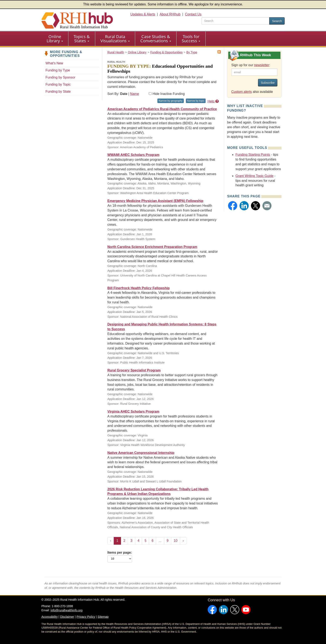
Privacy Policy (86, 617)
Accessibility (49, 617)
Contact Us (193, 14)
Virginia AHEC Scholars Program (133, 412)
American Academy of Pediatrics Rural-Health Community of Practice (162, 109)
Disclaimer (67, 617)
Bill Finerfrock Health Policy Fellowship (139, 288)
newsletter (262, 65)
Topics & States (82, 39)
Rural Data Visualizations (115, 39)
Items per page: (120, 557)
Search (277, 21)
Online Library (55, 39)
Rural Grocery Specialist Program (134, 370)
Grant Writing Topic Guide (255, 176)
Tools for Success (191, 39)
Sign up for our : (251, 65)
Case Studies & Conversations (156, 39)
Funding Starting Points (253, 155)
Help (213, 101)
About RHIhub (170, 14)
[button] (233, 206)
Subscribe (268, 83)
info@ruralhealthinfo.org (67, 610)
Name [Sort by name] (135, 94)
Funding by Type (58, 70)
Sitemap (103, 617)
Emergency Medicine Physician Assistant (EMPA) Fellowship (155, 201)
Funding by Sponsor (60, 77)
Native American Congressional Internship (141, 453)
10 (176, 541)
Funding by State (58, 92)
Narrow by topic (196, 101)
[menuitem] (55, 39)
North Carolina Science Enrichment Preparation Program (152, 247)
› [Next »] (183, 541)
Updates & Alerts (143, 14)
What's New (54, 63)
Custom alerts (242, 92)
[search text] (235, 21)
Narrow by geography (171, 101)
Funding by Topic (58, 84)
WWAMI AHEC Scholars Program (133, 155)
